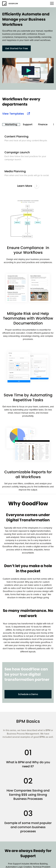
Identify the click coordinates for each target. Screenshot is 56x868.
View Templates (13, 114)
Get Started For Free (17, 48)
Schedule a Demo (28, 694)
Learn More (28, 186)
